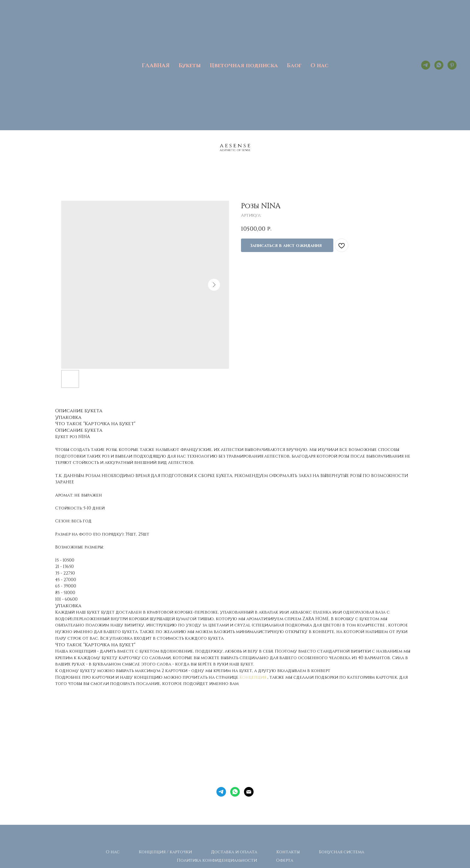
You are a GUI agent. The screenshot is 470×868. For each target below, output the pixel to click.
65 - (59, 586)
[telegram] (426, 65)
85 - (59, 592)
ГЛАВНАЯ (156, 65)
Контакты (288, 852)
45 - (59, 580)
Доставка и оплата (234, 852)
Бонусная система (342, 852)
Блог (294, 65)
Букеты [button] (190, 65)
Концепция (253, 677)
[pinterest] (452, 65)
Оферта (285, 860)
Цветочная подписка (244, 65)
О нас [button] (320, 65)
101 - (60, 599)
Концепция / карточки (165, 852)
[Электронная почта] (249, 792)
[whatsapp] (439, 65)
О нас (113, 852)
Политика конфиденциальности (217, 860)
